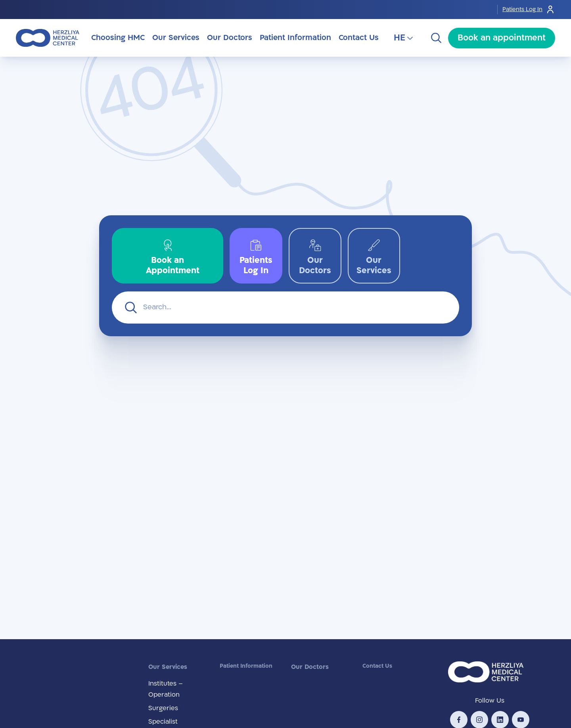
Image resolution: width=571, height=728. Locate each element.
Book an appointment (502, 38)
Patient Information (246, 666)
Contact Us (377, 666)
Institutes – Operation (166, 689)
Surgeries (163, 708)
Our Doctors (310, 667)
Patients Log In (529, 10)
